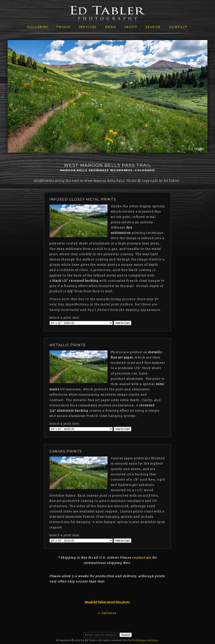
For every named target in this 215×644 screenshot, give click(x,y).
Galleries (38, 27)
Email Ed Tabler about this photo (107, 602)
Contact (179, 27)
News (111, 27)
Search (153, 27)
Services (88, 27)
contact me (142, 558)
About (131, 27)
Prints (64, 27)
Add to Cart (122, 323)
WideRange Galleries (145, 640)
